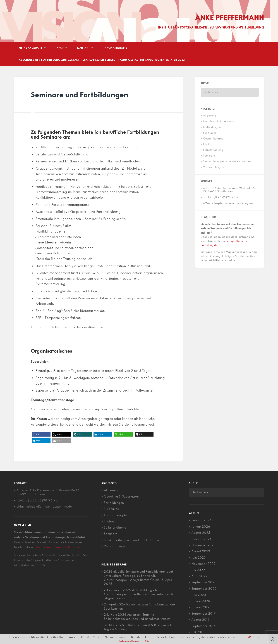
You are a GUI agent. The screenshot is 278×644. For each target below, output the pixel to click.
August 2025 (201, 533)
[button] (41, 435)
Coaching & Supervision (219, 122)
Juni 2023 (199, 557)
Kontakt (84, 48)
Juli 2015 (198, 631)
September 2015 (203, 625)
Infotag (208, 144)
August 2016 (201, 619)
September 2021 (203, 582)
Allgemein (209, 116)
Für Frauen (210, 133)
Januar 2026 (201, 527)
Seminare (209, 156)
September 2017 (203, 613)
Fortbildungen (212, 127)
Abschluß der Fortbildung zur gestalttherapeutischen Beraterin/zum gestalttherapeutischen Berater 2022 (102, 60)
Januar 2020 (201, 600)
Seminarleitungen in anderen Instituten (228, 162)
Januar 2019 (200, 607)
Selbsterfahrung (213, 150)
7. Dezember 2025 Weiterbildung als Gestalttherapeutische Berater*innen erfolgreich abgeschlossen (138, 593)
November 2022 (203, 563)
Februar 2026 (202, 521)
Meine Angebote (31, 48)
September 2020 (204, 588)
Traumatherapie (115, 48)
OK (147, 641)
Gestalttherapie (213, 139)
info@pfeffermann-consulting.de (56, 548)
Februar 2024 (202, 539)
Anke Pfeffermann (228, 17)
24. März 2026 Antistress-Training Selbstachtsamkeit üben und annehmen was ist (137, 615)
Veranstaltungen (214, 167)
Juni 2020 (199, 594)
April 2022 (199, 576)
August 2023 (201, 551)
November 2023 (203, 545)
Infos (60, 48)
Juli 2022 (198, 570)
